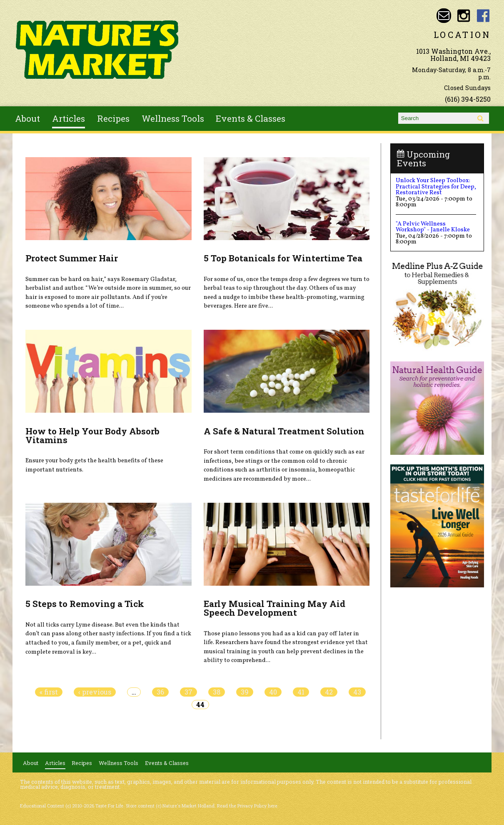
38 (217, 692)
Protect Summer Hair (72, 258)
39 (245, 692)
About (27, 118)
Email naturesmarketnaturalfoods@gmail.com (444, 16)
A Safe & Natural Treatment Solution (284, 431)
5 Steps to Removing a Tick (85, 604)
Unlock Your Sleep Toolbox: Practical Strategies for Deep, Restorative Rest (436, 187)
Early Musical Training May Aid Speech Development (274, 608)
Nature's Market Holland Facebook (483, 16)
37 (188, 692)
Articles (69, 118)
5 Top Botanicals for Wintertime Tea (283, 258)
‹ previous (95, 692)
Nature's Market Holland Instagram (463, 16)
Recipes (113, 118)
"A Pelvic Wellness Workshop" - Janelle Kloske (433, 227)
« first (49, 692)
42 (329, 692)
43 (357, 692)
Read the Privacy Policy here (247, 806)
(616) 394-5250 (468, 99)
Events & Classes (251, 118)
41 (301, 692)
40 (273, 692)
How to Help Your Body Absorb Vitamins (92, 435)
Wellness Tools (173, 118)
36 (160, 692)
